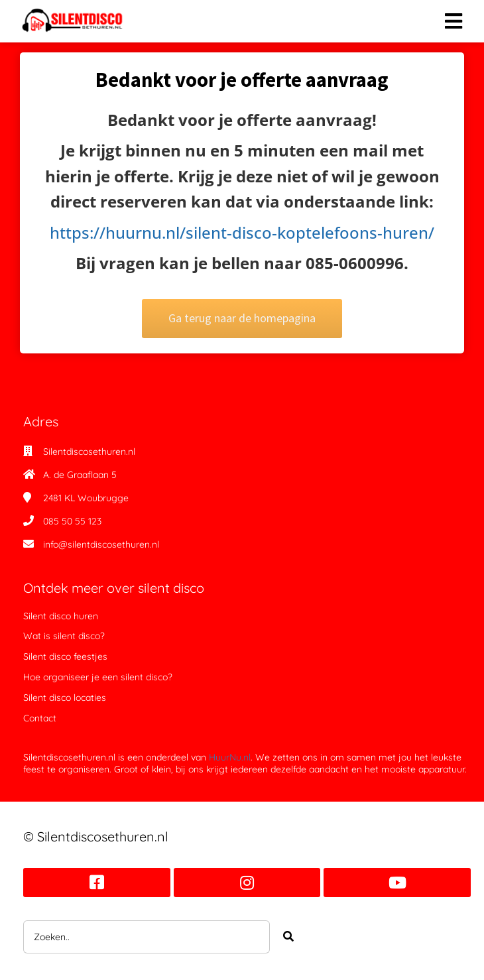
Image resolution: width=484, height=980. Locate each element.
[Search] (288, 937)
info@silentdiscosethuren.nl (101, 544)
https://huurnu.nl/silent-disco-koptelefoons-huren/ (235, 232)
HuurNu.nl (230, 757)
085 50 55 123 (72, 521)
